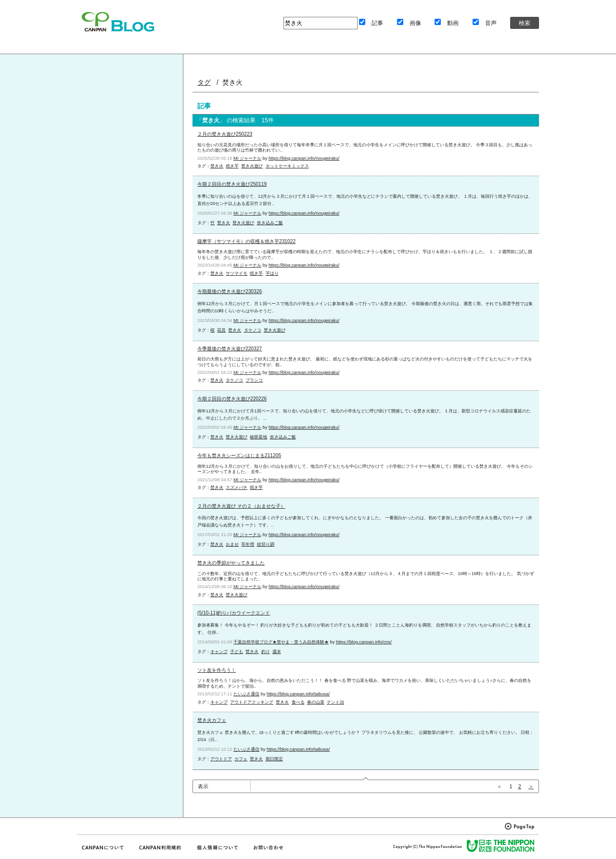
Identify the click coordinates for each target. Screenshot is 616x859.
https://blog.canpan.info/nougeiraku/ (304, 158)
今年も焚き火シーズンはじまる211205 (239, 455)
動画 (453, 23)
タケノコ (253, 330)
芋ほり (272, 273)
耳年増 (248, 544)
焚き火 (217, 166)
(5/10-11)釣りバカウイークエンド (234, 613)
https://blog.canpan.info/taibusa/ (298, 694)
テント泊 (335, 702)
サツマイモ (237, 273)
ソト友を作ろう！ (217, 670)
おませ (232, 544)
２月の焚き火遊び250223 (225, 134)
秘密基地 (258, 437)
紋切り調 (266, 544)
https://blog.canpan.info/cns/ (364, 642)
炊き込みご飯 (270, 223)
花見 (221, 330)
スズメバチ (237, 487)
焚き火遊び (252, 166)
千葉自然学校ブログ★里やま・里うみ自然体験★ (281, 642)
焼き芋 (232, 166)
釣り (266, 652)
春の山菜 (316, 702)
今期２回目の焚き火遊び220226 (232, 399)
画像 (415, 23)
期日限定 (274, 759)
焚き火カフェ (212, 720)
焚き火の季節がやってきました (231, 563)
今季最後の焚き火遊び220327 (230, 349)
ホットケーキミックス (287, 166)
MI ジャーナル (247, 158)
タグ (204, 82)
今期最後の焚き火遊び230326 (230, 291)
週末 (277, 652)
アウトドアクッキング (252, 702)
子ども (237, 652)
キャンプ (219, 652)
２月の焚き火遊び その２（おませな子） (241, 506)
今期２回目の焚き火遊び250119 (232, 184)
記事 (377, 23)
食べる (298, 702)
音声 (491, 23)
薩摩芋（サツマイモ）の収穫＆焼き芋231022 (246, 241)
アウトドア (221, 759)
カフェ (241, 759)
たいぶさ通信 (246, 694)
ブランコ (254, 380)
